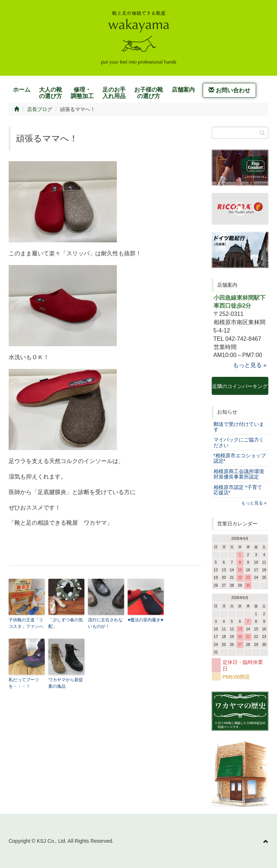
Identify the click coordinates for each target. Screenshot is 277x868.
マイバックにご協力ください (239, 442)
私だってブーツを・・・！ (24, 683)
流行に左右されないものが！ (105, 623)
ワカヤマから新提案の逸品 (66, 683)
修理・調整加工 (82, 93)
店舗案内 (183, 90)
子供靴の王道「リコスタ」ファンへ (26, 623)
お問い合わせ (229, 90)
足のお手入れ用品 (114, 93)
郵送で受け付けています (239, 427)
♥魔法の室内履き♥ (145, 620)
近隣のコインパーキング (240, 389)
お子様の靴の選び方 (149, 93)
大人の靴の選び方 (50, 93)
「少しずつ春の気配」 (66, 623)
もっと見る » (250, 365)
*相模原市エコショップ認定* (240, 458)
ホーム (22, 90)
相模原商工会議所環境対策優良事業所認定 (239, 474)
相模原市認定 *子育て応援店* (238, 490)
